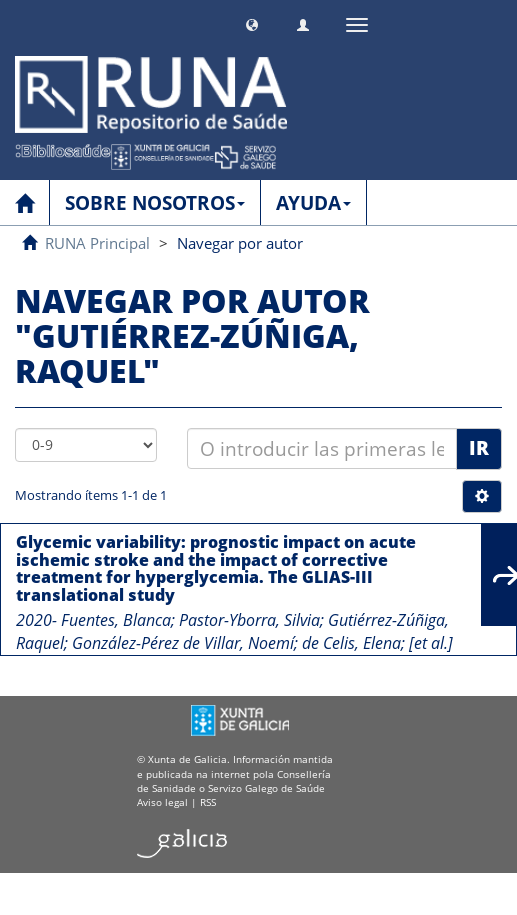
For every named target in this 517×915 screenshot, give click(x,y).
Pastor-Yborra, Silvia (249, 620)
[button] (252, 22)
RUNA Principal (97, 243)
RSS (208, 802)
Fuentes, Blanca (116, 620)
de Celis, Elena (351, 643)
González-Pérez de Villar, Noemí (183, 643)
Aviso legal (162, 802)
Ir (479, 448)
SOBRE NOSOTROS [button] (155, 203)
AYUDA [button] (313, 203)
